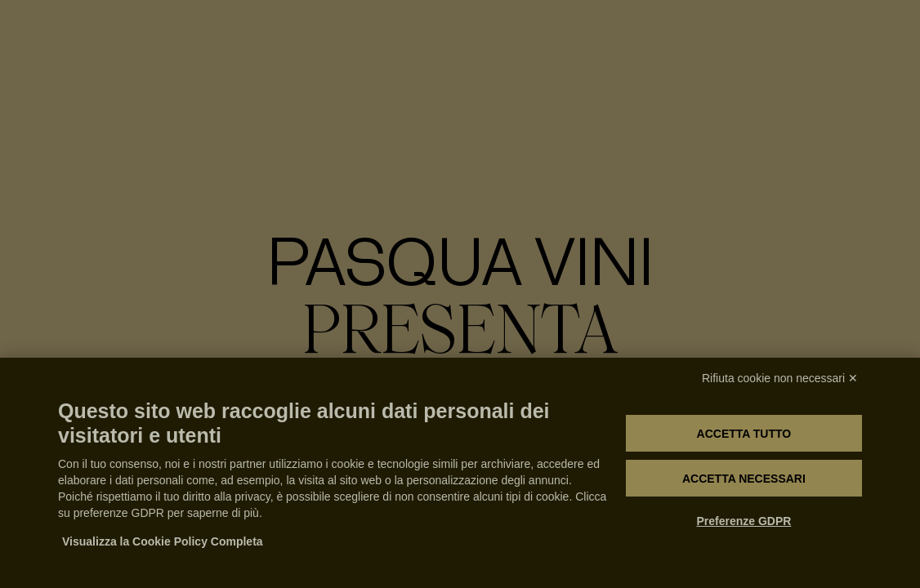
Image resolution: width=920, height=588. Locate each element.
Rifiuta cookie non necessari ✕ (780, 378)
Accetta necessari (744, 479)
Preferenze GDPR (744, 521)
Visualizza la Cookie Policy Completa (163, 541)
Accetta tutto (744, 434)
